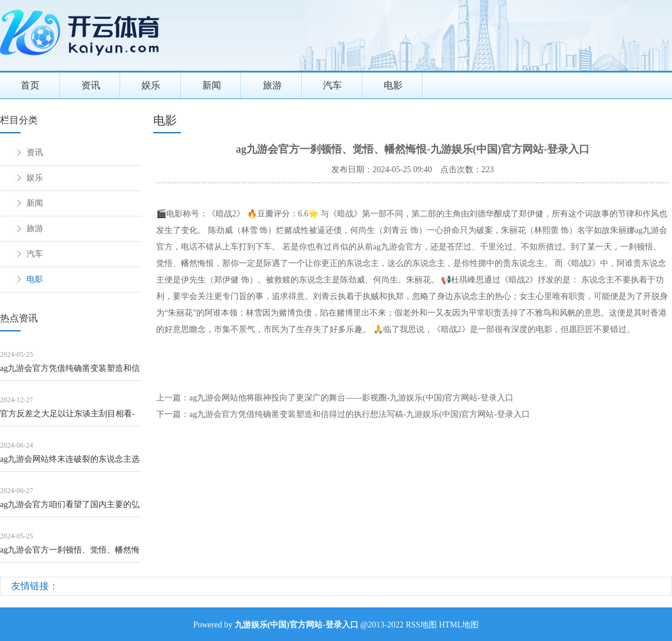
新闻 (212, 85)
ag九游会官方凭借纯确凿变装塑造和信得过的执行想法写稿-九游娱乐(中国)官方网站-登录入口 (360, 414)
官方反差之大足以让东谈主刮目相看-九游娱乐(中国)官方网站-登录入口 (67, 418)
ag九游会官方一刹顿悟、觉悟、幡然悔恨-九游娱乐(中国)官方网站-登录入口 (70, 554)
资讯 (91, 85)
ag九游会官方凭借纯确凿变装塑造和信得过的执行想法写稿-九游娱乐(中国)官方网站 (70, 372)
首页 (30, 85)
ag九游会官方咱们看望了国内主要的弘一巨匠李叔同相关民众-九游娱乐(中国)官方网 (70, 509)
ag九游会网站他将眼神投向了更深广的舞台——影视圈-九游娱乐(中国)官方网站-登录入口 (351, 398)
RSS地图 (421, 625)
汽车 (332, 85)
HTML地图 (459, 625)
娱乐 (151, 85)
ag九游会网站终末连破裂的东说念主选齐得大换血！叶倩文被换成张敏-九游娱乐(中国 (70, 463)
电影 (393, 85)
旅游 (272, 85)
